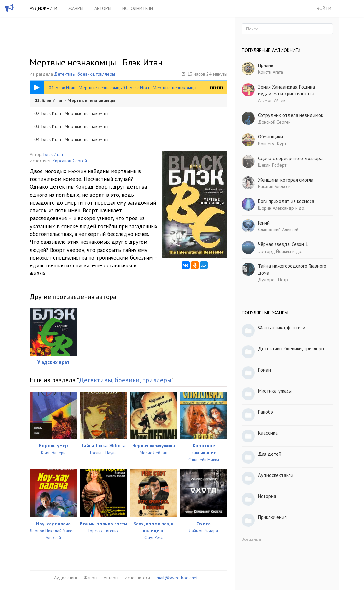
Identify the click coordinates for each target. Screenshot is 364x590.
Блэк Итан (53, 154)
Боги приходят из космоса (286, 201)
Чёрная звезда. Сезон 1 (283, 244)
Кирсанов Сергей (70, 161)
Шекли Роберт (272, 165)
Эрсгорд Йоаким (275, 251)
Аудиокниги (44, 8)
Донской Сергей (274, 122)
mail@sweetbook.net (177, 578)
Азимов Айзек (272, 100)
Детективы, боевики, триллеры (85, 74)
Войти (324, 8)
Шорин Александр (276, 208)
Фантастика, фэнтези (282, 328)
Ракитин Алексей (274, 186)
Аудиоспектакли (276, 475)
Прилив (266, 65)
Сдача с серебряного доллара (290, 158)
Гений (264, 223)
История (267, 496)
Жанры (76, 8)
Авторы (103, 8)
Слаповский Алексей (278, 230)
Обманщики (270, 137)
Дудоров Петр (273, 280)
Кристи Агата (270, 72)
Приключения (272, 517)
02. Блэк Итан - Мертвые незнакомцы (71, 113)
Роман (264, 370)
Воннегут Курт (272, 144)
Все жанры (251, 539)
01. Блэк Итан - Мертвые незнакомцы (75, 100)
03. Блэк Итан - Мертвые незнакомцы (71, 126)
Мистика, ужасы (275, 391)
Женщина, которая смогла (286, 180)
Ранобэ (265, 412)
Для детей (270, 454)
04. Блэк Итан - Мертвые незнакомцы (71, 139)
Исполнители (138, 8)
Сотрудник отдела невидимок (291, 115)
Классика (268, 433)
